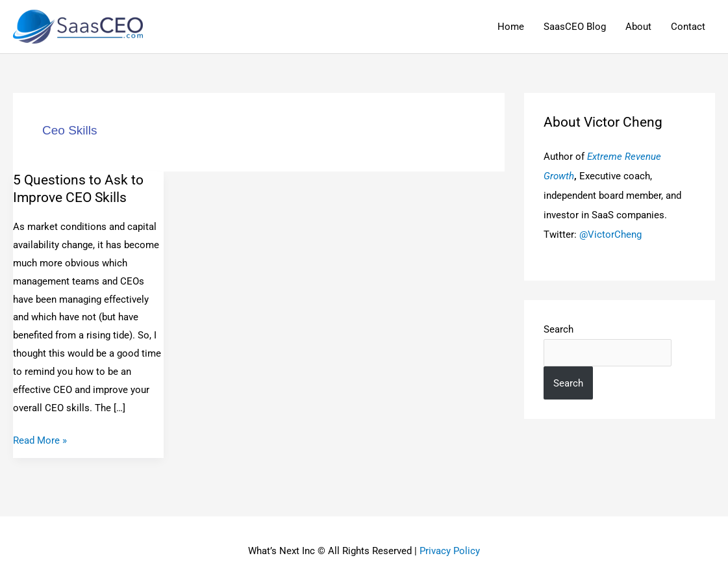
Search (559, 329)
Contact (688, 27)
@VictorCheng (610, 235)
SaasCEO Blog (575, 27)
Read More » (40, 439)
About (638, 27)
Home (511, 27)
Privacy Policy (450, 551)
